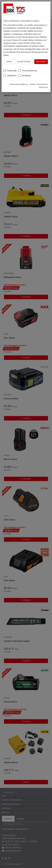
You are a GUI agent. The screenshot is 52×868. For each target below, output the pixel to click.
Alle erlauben (41, 62)
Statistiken (10, 75)
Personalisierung (28, 70)
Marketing (24, 75)
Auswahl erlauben (24, 62)
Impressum (43, 87)
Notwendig (10, 70)
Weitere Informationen (39, 84)
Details (9, 62)
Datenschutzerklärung (19, 84)
